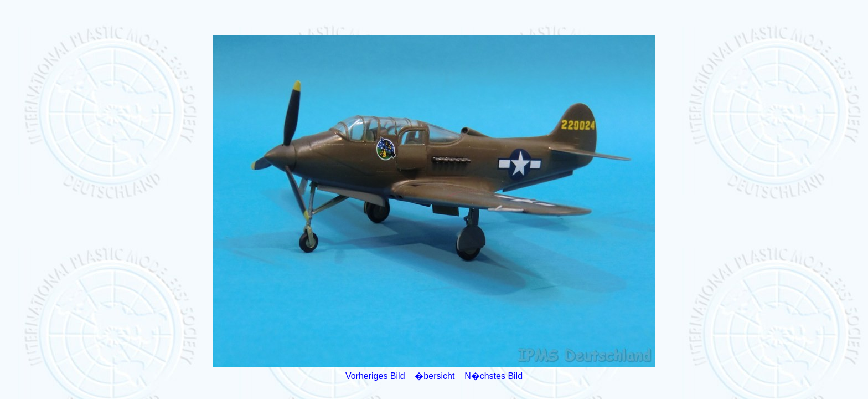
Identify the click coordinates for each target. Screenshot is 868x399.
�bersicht (435, 376)
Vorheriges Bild (375, 376)
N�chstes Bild (494, 376)
